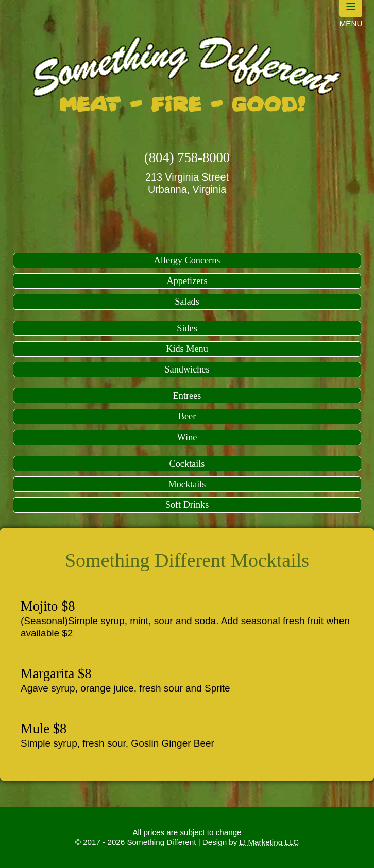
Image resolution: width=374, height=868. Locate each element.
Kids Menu (187, 349)
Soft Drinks (187, 505)
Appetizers (187, 281)
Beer (187, 416)
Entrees (187, 396)
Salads (187, 302)
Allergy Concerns (187, 260)
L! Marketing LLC (269, 842)
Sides (187, 328)
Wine (187, 437)
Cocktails (187, 464)
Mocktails (187, 484)
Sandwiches (187, 369)
